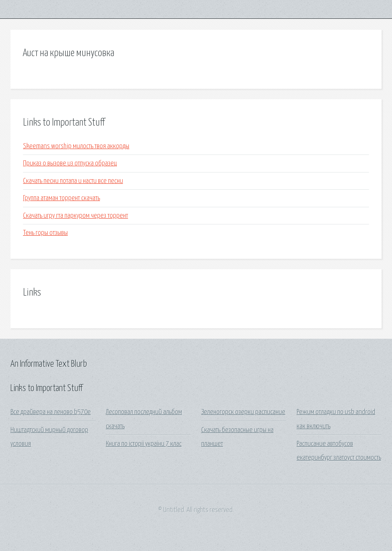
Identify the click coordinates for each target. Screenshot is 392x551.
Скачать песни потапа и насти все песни (73, 181)
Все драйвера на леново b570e (51, 412)
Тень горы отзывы (45, 233)
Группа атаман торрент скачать (61, 198)
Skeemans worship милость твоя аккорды (76, 146)
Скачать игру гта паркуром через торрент (76, 216)
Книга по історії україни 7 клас (144, 444)
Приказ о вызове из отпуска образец (70, 163)
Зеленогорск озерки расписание (243, 412)
